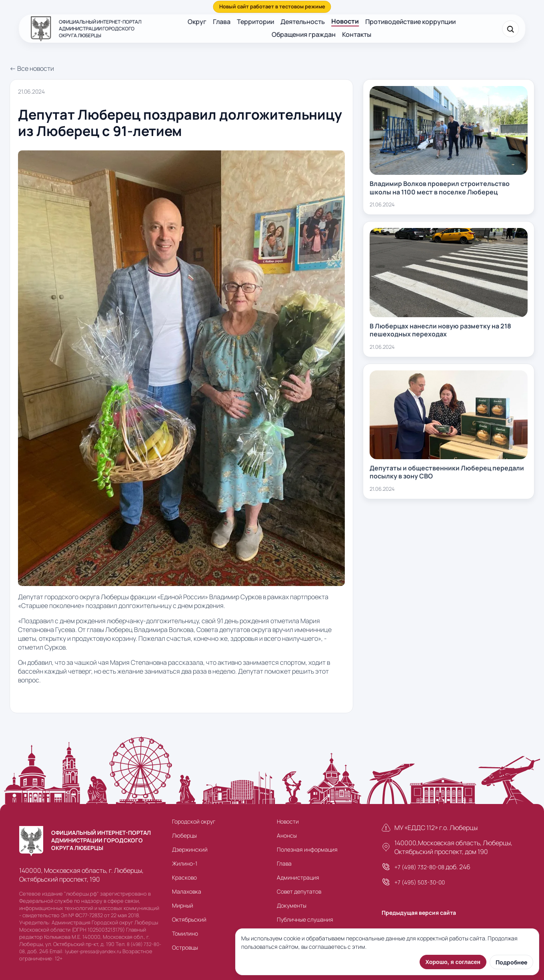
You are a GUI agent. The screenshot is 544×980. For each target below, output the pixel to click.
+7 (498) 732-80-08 (419, 867)
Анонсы (287, 835)
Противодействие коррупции (410, 22)
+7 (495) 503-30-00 (420, 882)
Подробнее (511, 962)
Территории (255, 22)
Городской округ (194, 821)
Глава (222, 22)
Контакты (357, 34)
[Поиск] (510, 29)
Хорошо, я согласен (453, 962)
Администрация (298, 877)
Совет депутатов (299, 891)
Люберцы (184, 835)
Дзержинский (190, 849)
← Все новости (32, 68)
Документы (292, 905)
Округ (197, 22)
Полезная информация (307, 849)
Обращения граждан (304, 34)
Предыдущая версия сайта (419, 913)
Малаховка (187, 891)
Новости (345, 21)
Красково (184, 877)
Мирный (183, 905)
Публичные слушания (305, 919)
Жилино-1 (185, 863)
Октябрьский (189, 919)
